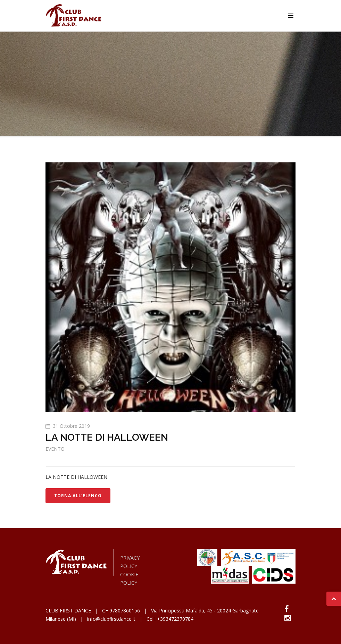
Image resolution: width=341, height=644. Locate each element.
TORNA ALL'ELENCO (78, 496)
